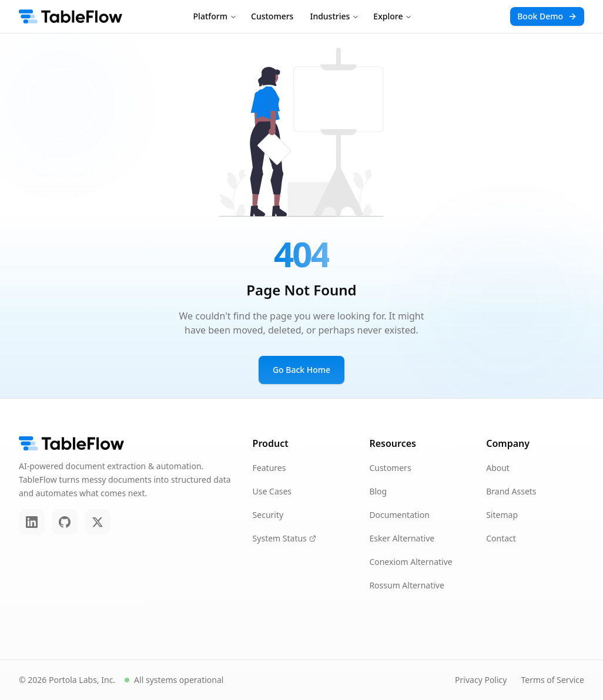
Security (268, 515)
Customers (272, 16)
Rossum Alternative (406, 585)
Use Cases (272, 491)
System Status (284, 538)
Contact (501, 538)
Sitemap (502, 515)
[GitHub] (65, 522)
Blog (378, 491)
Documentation (399, 515)
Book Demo (547, 16)
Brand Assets (511, 491)
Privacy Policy (481, 680)
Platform (215, 16)
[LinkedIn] (32, 522)
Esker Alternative (402, 538)
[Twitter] (98, 522)
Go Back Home (301, 370)
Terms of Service (552, 680)
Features (269, 468)
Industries (334, 16)
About (498, 468)
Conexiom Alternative (411, 562)
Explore (393, 16)
